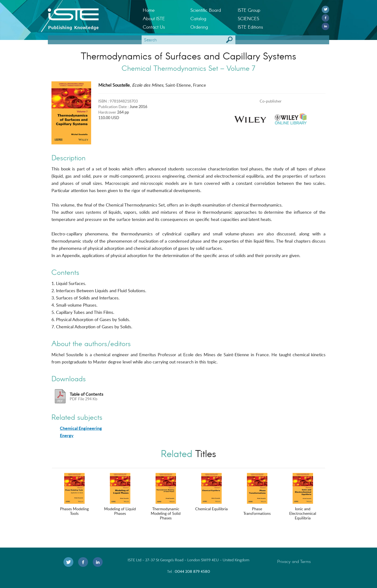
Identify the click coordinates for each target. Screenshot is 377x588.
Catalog (198, 18)
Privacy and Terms (294, 561)
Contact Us (154, 27)
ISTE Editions (250, 27)
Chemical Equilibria (211, 492)
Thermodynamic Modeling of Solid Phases (166, 497)
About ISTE (154, 18)
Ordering (199, 27)
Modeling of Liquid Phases (120, 494)
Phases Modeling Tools (74, 494)
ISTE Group (249, 10)
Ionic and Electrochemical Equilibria (303, 497)
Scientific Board (206, 10)
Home (149, 10)
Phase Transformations (257, 494)
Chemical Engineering (81, 428)
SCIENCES (248, 18)
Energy (67, 435)
